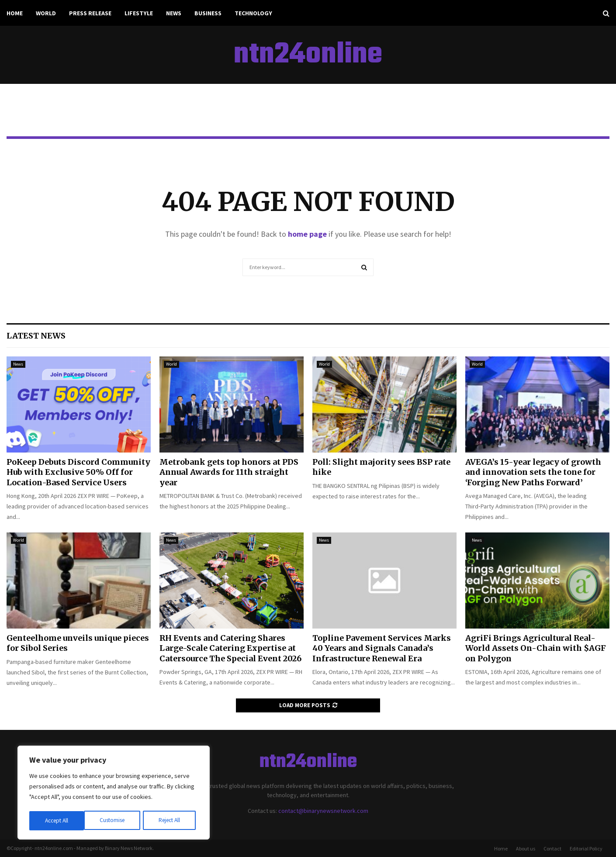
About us (526, 848)
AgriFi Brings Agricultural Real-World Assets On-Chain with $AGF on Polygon (536, 648)
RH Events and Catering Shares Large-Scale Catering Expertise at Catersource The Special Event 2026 (230, 648)
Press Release (90, 13)
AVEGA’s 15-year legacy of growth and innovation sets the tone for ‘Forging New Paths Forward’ (533, 472)
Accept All (171, 821)
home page (307, 234)
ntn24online (308, 55)
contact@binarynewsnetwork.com (323, 811)
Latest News (36, 336)
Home (15, 13)
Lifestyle (139, 13)
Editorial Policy (586, 848)
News (174, 13)
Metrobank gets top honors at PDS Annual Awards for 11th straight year (229, 472)
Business (208, 13)
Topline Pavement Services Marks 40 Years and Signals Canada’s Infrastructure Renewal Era (382, 648)
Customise (57, 821)
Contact (552, 848)
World (46, 13)
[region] (114, 794)
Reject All (114, 821)
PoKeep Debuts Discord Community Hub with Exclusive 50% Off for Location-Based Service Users (78, 472)
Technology (253, 13)
